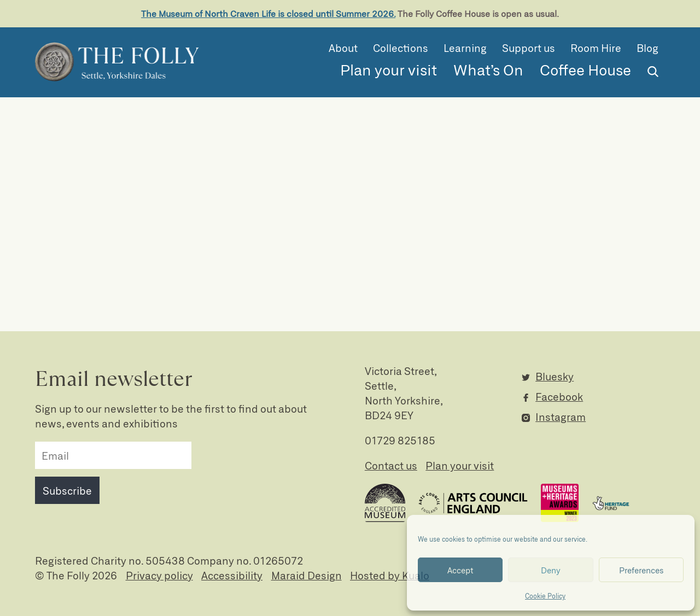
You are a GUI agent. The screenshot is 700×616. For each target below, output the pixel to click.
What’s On (488, 69)
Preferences (641, 570)
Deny (551, 570)
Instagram (561, 417)
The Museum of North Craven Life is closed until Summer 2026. (268, 13)
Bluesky (555, 376)
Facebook (559, 397)
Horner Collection (564, 265)
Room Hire (596, 48)
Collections (401, 48)
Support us (529, 48)
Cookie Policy (545, 596)
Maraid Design (307, 575)
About (343, 48)
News (535, 288)
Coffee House (585, 69)
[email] (113, 455)
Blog (647, 48)
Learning (465, 48)
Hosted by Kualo (390, 575)
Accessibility (232, 575)
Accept (460, 570)
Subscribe (67, 491)
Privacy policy (159, 575)
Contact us (391, 465)
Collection (546, 241)
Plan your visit (389, 69)
